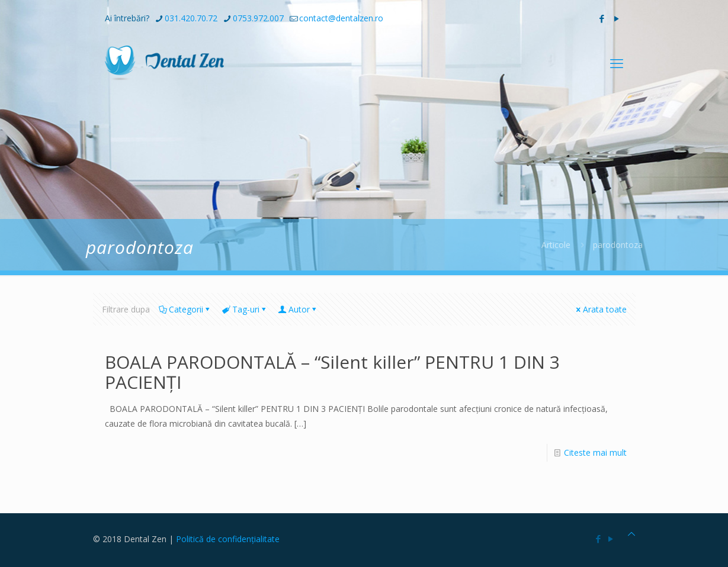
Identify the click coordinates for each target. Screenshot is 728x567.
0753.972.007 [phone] (258, 18)
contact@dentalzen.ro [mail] (341, 18)
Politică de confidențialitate (228, 539)
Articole (556, 245)
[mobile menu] (617, 63)
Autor (298, 309)
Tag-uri (245, 309)
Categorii (185, 309)
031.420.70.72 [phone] (191, 18)
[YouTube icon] (617, 18)
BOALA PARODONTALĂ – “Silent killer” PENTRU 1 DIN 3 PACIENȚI (332, 372)
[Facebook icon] (602, 18)
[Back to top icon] (631, 534)
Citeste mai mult (595, 452)
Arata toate (601, 309)
